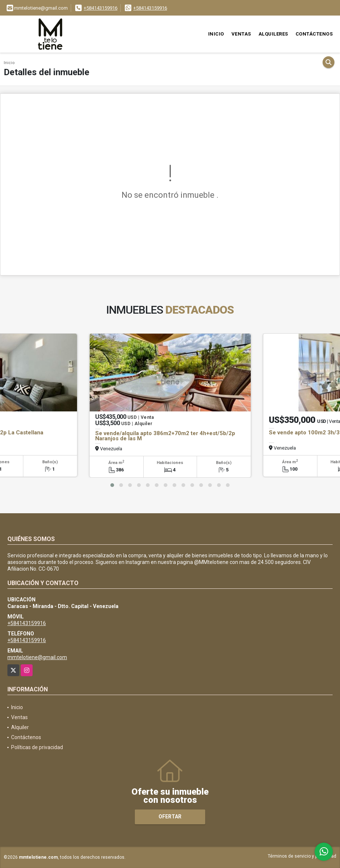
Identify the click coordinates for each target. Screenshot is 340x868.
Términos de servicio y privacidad (302, 856)
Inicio (216, 34)
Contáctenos (314, 34)
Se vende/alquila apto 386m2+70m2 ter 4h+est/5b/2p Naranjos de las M (165, 436)
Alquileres (273, 34)
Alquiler (20, 727)
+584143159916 (101, 8)
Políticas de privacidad (37, 747)
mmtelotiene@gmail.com (37, 657)
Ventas (241, 34)
